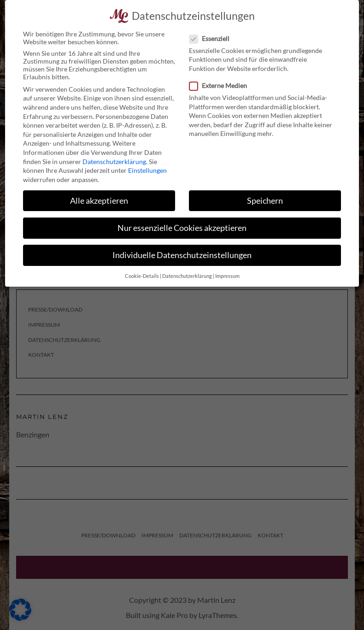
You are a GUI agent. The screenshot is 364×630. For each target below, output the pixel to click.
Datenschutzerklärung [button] (187, 275)
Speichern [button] (265, 199)
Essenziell (212, 37)
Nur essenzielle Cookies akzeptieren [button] (182, 226)
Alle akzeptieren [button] (99, 199)
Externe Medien (221, 84)
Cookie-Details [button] (142, 275)
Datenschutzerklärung (114, 160)
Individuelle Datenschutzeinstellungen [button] (182, 253)
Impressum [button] (227, 275)
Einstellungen (147, 169)
